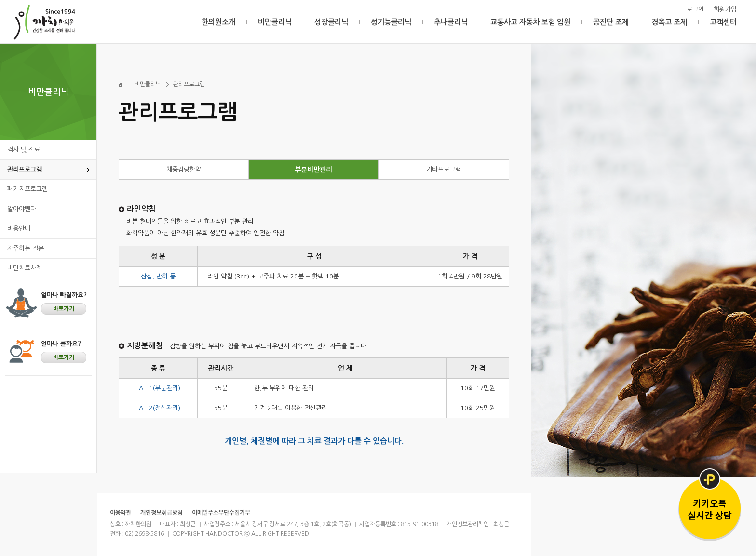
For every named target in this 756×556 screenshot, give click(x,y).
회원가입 (725, 9)
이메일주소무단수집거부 (221, 513)
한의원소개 (218, 22)
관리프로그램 (25, 169)
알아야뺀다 (22, 209)
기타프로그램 (444, 169)
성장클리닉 (331, 22)
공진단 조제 (611, 22)
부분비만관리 (313, 170)
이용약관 (121, 513)
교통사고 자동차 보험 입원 (530, 22)
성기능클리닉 (391, 22)
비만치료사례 (25, 268)
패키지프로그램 (27, 189)
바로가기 (64, 309)
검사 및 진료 (24, 150)
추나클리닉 (451, 22)
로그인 (695, 9)
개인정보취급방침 (162, 513)
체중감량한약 (184, 169)
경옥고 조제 (669, 22)
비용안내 (19, 229)
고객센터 (723, 22)
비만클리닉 (275, 22)
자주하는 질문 (26, 248)
